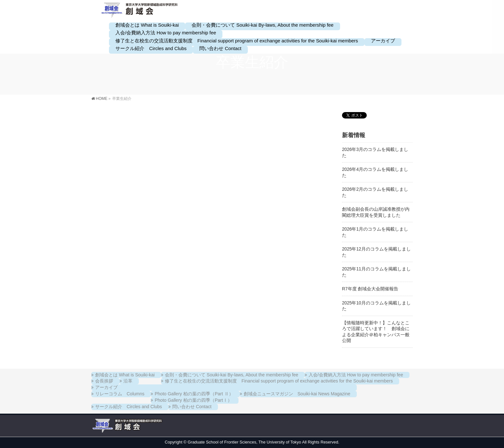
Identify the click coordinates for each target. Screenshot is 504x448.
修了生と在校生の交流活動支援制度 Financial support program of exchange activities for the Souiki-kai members (279, 381)
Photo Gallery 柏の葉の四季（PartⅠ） (193, 400)
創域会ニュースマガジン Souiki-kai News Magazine (297, 394)
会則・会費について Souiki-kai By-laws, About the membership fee (232, 375)
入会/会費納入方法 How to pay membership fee (356, 375)
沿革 (128, 381)
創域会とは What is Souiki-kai (125, 375)
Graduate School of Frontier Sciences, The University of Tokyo (244, 442)
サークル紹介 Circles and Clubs (129, 407)
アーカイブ (106, 387)
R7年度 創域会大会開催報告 (370, 289)
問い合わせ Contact (192, 407)
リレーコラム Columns (120, 394)
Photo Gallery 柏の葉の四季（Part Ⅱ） (194, 394)
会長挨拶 (104, 381)
